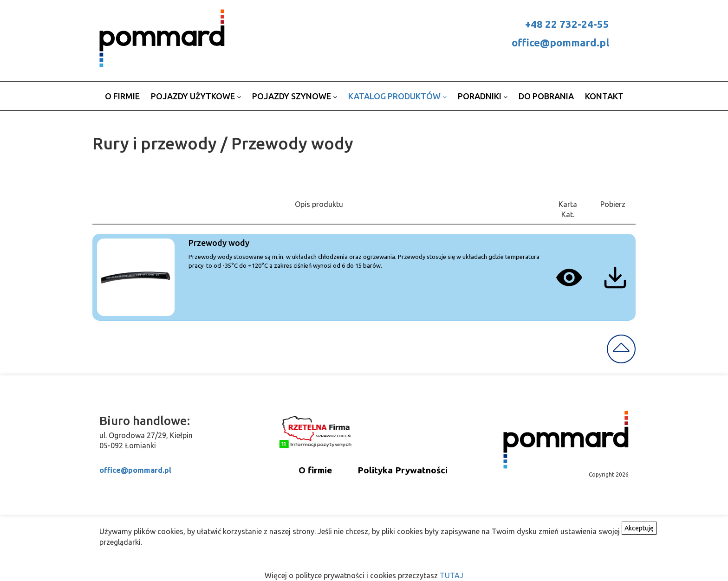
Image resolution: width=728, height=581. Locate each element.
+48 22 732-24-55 (567, 24)
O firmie (315, 470)
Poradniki (483, 96)
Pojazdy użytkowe (196, 96)
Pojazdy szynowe (295, 96)
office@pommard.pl (560, 42)
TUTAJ (452, 575)
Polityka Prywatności (403, 470)
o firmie (122, 96)
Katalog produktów (397, 96)
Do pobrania (546, 96)
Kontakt (604, 96)
